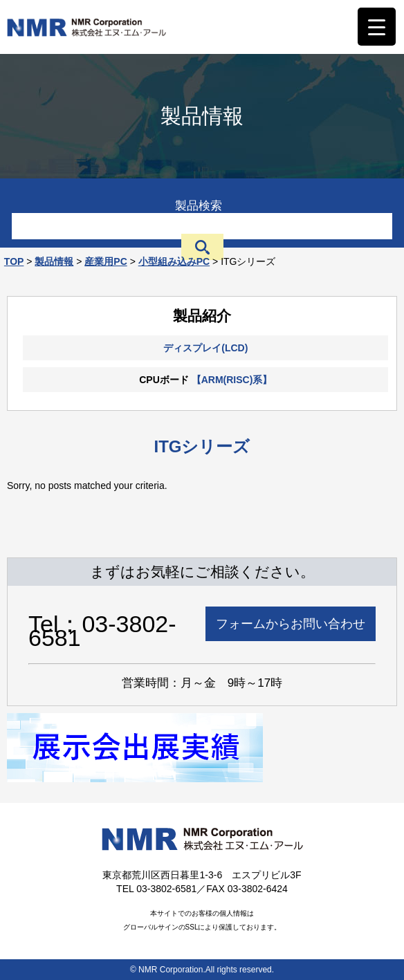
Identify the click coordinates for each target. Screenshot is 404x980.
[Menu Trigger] (377, 27)
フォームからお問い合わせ (291, 624)
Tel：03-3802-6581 (102, 631)
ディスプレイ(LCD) (205, 348)
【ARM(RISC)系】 (232, 380)
